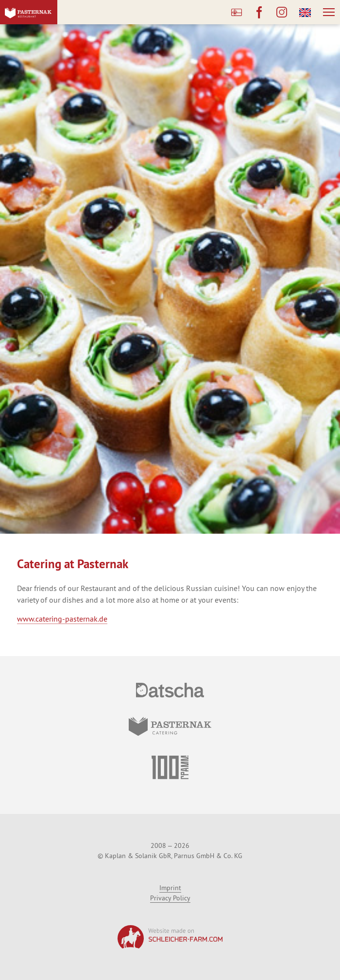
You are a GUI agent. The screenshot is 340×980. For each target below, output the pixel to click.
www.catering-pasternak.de (62, 619)
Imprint (170, 888)
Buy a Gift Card (237, 12)
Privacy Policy (170, 898)
